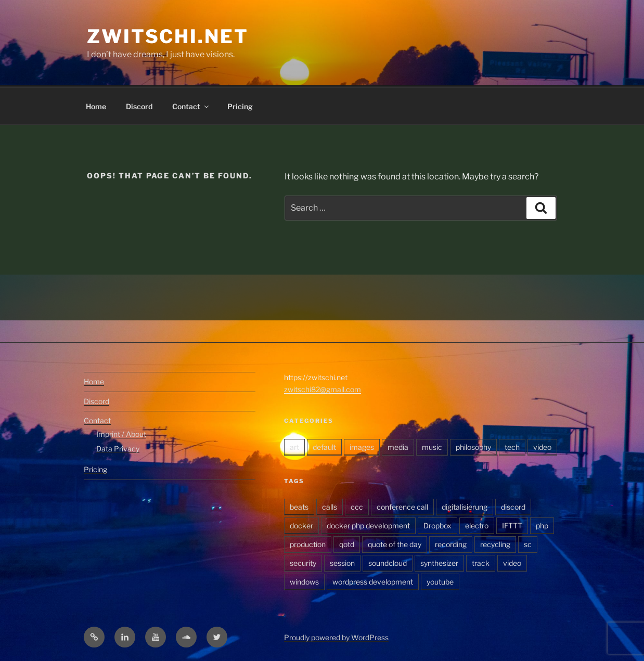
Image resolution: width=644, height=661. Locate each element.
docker (301, 524)
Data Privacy (118, 447)
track (481, 561)
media (398, 445)
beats (299, 505)
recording (451, 543)
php (542, 524)
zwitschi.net (168, 36)
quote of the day (395, 543)
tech (512, 445)
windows (304, 580)
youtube (440, 580)
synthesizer (439, 561)
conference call (402, 505)
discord (513, 505)
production (308, 543)
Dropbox (437, 524)
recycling (495, 543)
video (542, 445)
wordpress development (373, 580)
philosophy (473, 445)
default (324, 445)
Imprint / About (121, 432)
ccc (357, 505)
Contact (191, 105)
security (303, 561)
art (294, 445)
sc (528, 543)
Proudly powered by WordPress (336, 636)
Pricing (240, 105)
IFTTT (512, 524)
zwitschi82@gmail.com (323, 388)
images (362, 445)
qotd (347, 543)
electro (477, 524)
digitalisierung (465, 505)
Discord (139, 105)
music (432, 445)
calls (330, 505)
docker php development (368, 524)
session (342, 561)
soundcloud (388, 561)
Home (96, 105)
